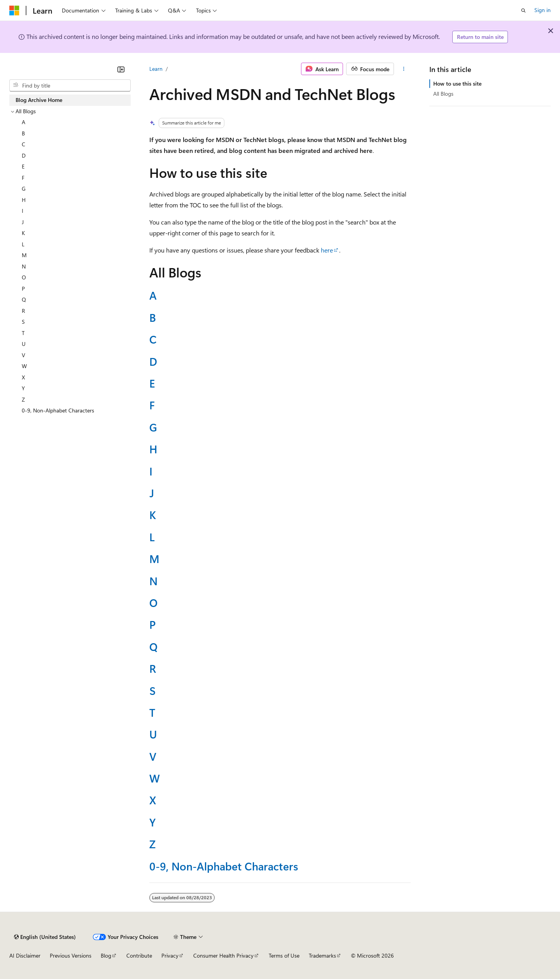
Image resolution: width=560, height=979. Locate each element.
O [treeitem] (24, 277)
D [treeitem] (24, 155)
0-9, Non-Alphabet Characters (224, 866)
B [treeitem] (23, 133)
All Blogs (443, 94)
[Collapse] (121, 69)
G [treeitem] (24, 189)
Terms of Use (284, 955)
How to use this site (457, 83)
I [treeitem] (23, 211)
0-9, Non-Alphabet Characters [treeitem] (58, 410)
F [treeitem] (23, 178)
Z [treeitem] (23, 399)
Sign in (542, 10)
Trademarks (322, 955)
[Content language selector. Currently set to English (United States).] (45, 937)
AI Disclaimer (25, 955)
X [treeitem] (23, 377)
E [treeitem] (23, 166)
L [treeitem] (23, 244)
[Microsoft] (14, 11)
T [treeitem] (23, 333)
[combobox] (70, 86)
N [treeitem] (24, 266)
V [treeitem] (24, 355)
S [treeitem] (23, 322)
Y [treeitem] (23, 388)
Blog (106, 955)
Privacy (170, 955)
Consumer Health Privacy (223, 955)
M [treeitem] (24, 255)
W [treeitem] (24, 366)
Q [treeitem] (24, 299)
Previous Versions (71, 955)
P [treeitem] (23, 289)
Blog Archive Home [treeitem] (39, 100)
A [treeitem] (24, 122)
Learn (156, 69)
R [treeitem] (23, 311)
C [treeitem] (24, 144)
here (327, 250)
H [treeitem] (24, 200)
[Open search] (523, 11)
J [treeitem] (23, 222)
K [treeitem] (23, 233)
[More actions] (404, 69)
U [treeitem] (24, 344)
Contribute (139, 955)
